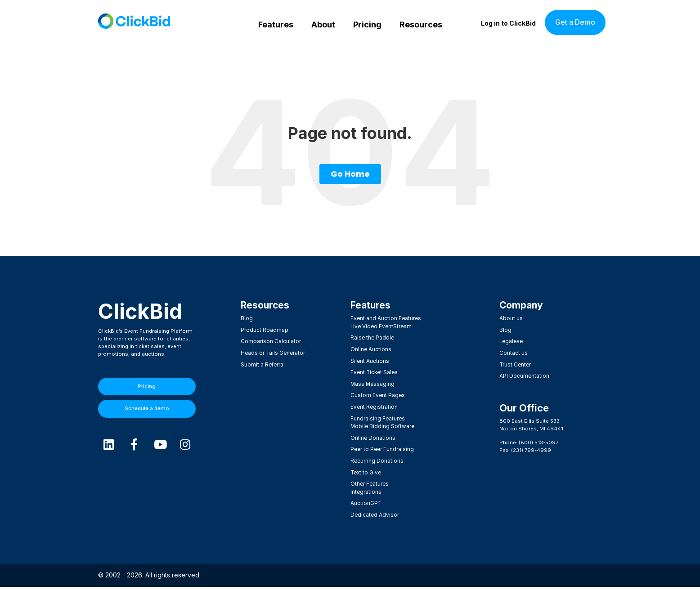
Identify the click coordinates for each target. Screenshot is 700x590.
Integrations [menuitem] (366, 487)
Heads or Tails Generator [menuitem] (272, 353)
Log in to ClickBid (508, 23)
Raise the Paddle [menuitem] (372, 338)
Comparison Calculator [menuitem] (271, 341)
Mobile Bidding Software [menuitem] (381, 423)
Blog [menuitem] (247, 319)
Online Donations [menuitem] (372, 434)
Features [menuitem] (276, 25)
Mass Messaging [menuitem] (372, 382)
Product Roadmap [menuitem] (264, 330)
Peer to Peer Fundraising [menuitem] (382, 446)
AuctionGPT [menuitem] (366, 498)
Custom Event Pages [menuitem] (377, 393)
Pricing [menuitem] (367, 25)
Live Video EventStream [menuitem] (380, 326)
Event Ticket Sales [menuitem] (374, 371)
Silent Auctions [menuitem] (370, 360)
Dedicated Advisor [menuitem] (374, 509)
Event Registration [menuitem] (374, 405)
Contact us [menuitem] (514, 353)
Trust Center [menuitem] (515, 364)
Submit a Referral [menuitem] (262, 364)
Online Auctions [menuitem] (371, 349)
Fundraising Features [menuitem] (377, 416)
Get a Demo (575, 22)
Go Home (350, 174)
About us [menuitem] (511, 319)
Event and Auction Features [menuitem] (385, 319)
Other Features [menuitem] (369, 479)
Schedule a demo (147, 408)
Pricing (147, 386)
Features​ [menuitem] (371, 306)
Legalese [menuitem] (511, 341)
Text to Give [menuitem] (365, 468)
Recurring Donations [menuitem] (377, 457)
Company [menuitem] (522, 306)
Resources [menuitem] (421, 25)
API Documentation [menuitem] (524, 375)
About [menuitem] (323, 25)
